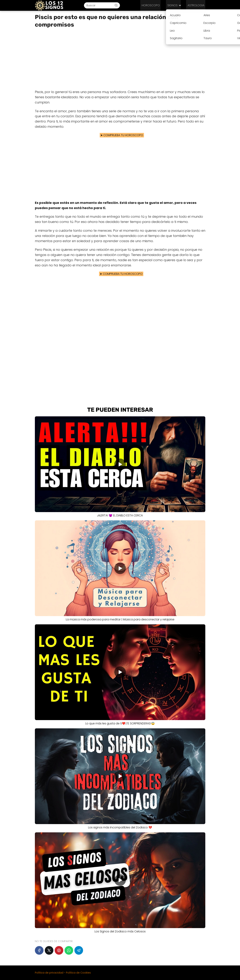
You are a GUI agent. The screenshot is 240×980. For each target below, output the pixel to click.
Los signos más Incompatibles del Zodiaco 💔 (120, 827)
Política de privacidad (49, 973)
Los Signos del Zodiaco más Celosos (120, 931)
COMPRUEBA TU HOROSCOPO (121, 135)
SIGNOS (175, 5)
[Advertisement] (120, 59)
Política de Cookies (78, 973)
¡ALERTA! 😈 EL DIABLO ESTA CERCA (120, 515)
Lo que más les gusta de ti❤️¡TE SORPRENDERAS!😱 (120, 723)
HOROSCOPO (155, 5)
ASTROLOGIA (197, 5)
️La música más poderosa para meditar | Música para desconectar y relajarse (120, 619)
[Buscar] (119, 5)
